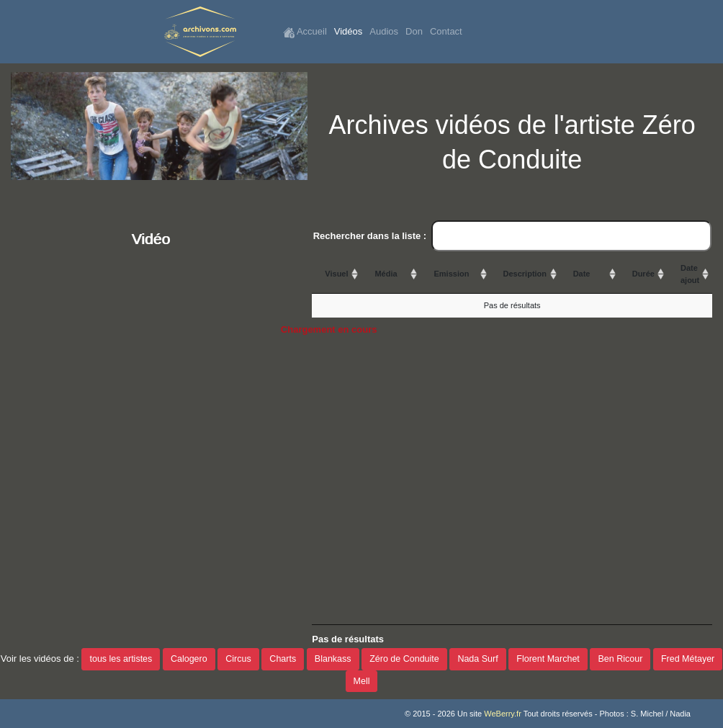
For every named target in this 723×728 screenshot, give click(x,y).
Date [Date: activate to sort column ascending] (582, 274)
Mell (362, 681)
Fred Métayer (688, 659)
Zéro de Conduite (404, 659)
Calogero (189, 659)
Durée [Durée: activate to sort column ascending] (643, 274)
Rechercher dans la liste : (512, 236)
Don (414, 31)
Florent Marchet (548, 659)
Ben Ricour (620, 659)
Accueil (305, 32)
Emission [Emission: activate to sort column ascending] (451, 274)
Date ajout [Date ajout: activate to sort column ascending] (690, 274)
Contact (446, 31)
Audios (384, 31)
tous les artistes (121, 659)
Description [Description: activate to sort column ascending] (525, 274)
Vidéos (349, 31)
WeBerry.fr (503, 714)
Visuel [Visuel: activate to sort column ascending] (336, 274)
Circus (238, 659)
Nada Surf (477, 659)
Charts (283, 659)
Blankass (333, 659)
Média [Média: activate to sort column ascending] (386, 274)
